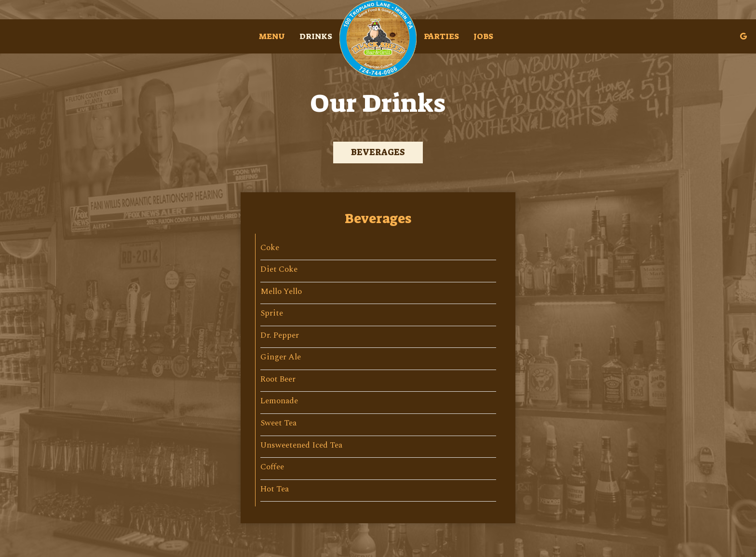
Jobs (483, 36)
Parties (441, 36)
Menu (272, 36)
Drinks (316, 36)
